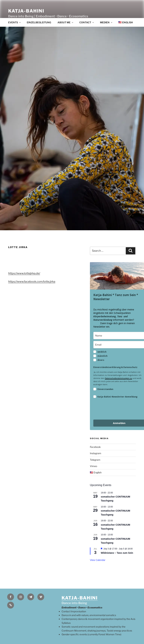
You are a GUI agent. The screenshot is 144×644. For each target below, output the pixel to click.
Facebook (95, 447)
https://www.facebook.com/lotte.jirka (32, 282)
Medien (106, 22)
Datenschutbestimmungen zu (118, 378)
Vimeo (93, 466)
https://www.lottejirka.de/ (24, 273)
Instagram (96, 453)
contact (87, 22)
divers (101, 360)
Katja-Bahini (26, 11)
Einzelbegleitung (39, 22)
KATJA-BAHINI (80, 598)
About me (66, 22)
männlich (102, 356)
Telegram (95, 460)
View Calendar (98, 560)
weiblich (102, 352)
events (15, 22)
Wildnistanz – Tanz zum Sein (117, 553)
